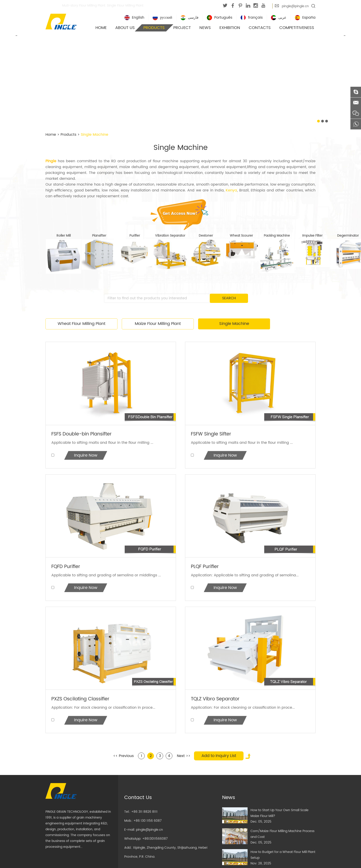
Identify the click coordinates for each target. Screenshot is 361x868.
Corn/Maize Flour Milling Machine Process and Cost (282, 836)
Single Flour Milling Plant (125, 6)
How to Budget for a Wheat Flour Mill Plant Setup (283, 857)
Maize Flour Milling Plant (158, 324)
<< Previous (123, 758)
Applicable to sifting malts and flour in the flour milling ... (103, 443)
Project (182, 28)
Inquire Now (86, 456)
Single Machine (95, 135)
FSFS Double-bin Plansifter (84, 434)
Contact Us (138, 800)
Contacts (260, 28)
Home (101, 28)
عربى (279, 18)
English (134, 18)
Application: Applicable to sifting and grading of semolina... (245, 576)
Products (154, 28)
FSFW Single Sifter (212, 434)
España (305, 18)
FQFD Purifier (67, 567)
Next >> (184, 758)
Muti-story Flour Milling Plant (84, 6)
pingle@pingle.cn (295, 6)
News (205, 28)
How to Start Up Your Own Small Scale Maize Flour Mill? (280, 815)
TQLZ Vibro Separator (217, 700)
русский (162, 18)
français (252, 18)
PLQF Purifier (206, 567)
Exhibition (230, 28)
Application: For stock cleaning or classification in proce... (104, 709)
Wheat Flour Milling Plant (81, 324)
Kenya (231, 190)
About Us (125, 28)
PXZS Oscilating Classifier (82, 700)
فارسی (190, 18)
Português (220, 18)
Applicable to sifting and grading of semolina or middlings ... (106, 576)
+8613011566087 (155, 841)
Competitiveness (297, 28)
